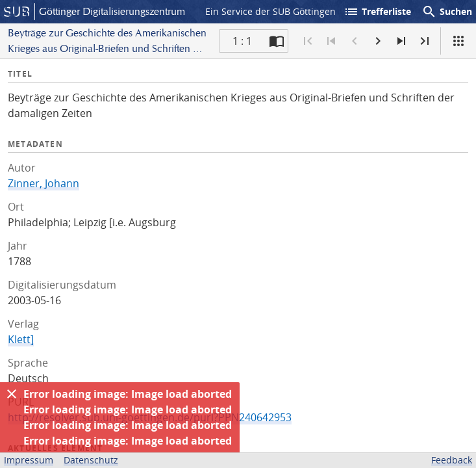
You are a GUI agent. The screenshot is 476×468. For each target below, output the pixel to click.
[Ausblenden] (12, 394)
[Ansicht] (458, 41)
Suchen (447, 12)
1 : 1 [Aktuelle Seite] (242, 41)
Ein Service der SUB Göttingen (270, 11)
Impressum (29, 460)
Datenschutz (91, 460)
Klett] (21, 339)
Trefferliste (377, 12)
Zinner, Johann (44, 183)
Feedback (452, 460)
